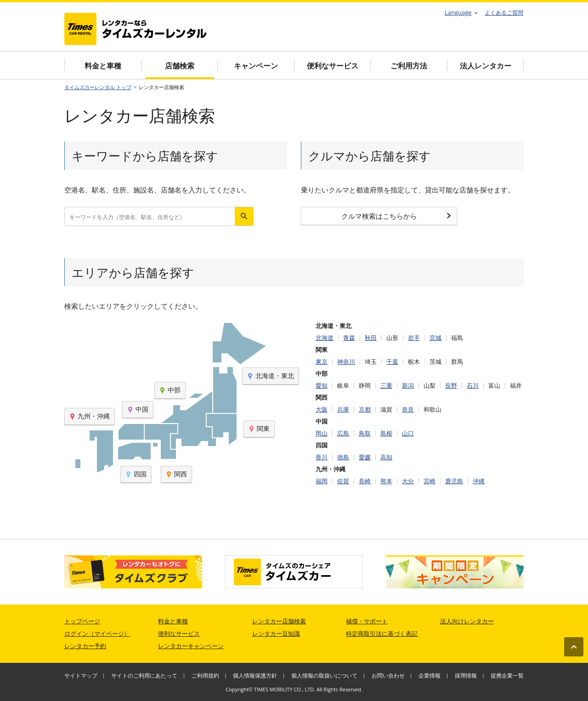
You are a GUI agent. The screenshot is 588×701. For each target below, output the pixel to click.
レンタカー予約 (85, 646)
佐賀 (343, 481)
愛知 (322, 386)
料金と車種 (103, 66)
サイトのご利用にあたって (144, 676)
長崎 (365, 481)
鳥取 (365, 433)
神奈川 (346, 362)
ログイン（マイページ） (97, 633)
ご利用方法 (409, 66)
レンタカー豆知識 (276, 633)
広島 (343, 433)
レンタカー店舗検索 (279, 621)
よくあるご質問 (504, 13)
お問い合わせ (388, 676)
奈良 (408, 410)
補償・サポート (367, 621)
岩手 (414, 338)
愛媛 (365, 457)
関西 (176, 474)
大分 (408, 481)
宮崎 (430, 481)
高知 (386, 457)
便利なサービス (333, 66)
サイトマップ (81, 676)
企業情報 (430, 676)
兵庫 (343, 410)
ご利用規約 (205, 676)
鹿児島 (454, 481)
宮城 (435, 338)
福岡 (322, 481)
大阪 (322, 410)
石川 (473, 386)
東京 (322, 362)
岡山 (322, 433)
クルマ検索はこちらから (396, 216)
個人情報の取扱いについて (324, 676)
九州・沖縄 (90, 416)
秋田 (371, 338)
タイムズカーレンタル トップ (98, 87)
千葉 (392, 362)
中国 (138, 409)
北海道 (325, 338)
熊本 (386, 481)
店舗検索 (180, 66)
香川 (322, 457)
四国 (136, 474)
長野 (451, 386)
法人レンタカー (486, 66)
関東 (259, 428)
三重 (386, 386)
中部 (170, 390)
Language (461, 12)
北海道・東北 (271, 376)
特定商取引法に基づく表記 (382, 633)
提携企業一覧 (507, 676)
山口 (408, 433)
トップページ (82, 621)
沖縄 (479, 481)
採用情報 (466, 676)
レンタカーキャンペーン (191, 646)
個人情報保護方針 (255, 676)
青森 (349, 338)
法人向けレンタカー (467, 621)
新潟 (408, 386)
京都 (365, 410)
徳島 (343, 457)
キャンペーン (256, 66)
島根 (386, 433)
